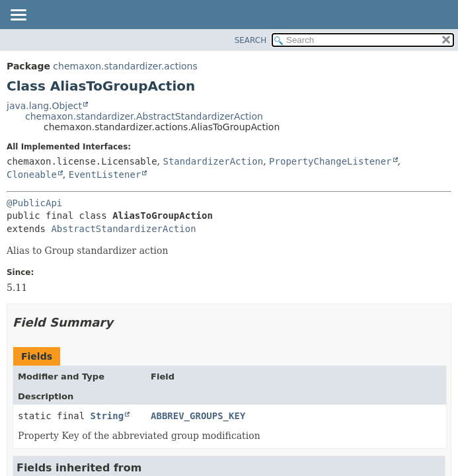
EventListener (105, 175)
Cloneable (32, 175)
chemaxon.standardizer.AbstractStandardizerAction (144, 116)
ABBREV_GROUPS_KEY (198, 416)
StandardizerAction (213, 161)
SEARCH (251, 40)
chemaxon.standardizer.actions (125, 66)
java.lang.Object (44, 106)
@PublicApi (34, 203)
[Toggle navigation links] (18, 16)
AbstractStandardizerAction (123, 229)
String (107, 416)
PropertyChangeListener (330, 161)
